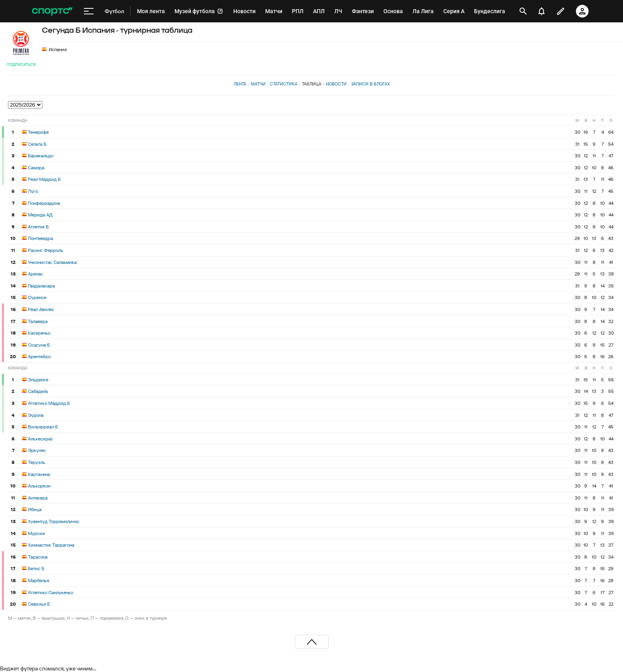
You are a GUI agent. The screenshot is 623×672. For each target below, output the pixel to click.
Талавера (38, 321)
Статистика (284, 84)
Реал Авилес (41, 309)
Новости (336, 84)
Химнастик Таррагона (51, 545)
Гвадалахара (41, 286)
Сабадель (38, 391)
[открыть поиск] (523, 11)
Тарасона (38, 557)
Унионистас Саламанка (52, 262)
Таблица (312, 84)
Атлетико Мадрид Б (49, 403)
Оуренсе (37, 297)
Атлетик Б (38, 227)
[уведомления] (542, 11)
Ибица (35, 509)
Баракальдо (41, 156)
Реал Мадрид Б (44, 179)
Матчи (258, 84)
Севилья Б (39, 604)
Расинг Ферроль (46, 250)
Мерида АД (40, 215)
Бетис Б (36, 568)
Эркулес (37, 450)
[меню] (89, 11)
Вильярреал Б (43, 427)
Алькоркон (39, 486)
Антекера (38, 498)
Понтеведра (41, 238)
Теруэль (37, 462)
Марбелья (39, 580)
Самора (36, 168)
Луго (33, 191)
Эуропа (36, 415)
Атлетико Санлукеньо (51, 592)
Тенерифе (38, 132)
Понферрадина (44, 203)
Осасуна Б (39, 345)
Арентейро (39, 356)
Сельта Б (37, 144)
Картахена (39, 474)
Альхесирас (41, 439)
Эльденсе (38, 380)
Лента (240, 84)
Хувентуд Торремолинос (54, 521)
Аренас (36, 274)
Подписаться (21, 64)
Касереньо (39, 333)
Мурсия (36, 533)
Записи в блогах (370, 84)
